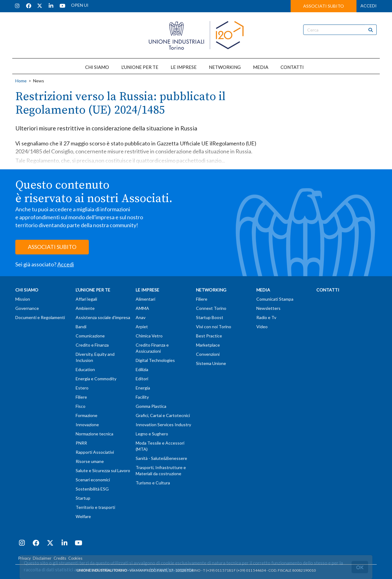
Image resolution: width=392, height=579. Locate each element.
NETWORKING (225, 67)
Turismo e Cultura (153, 483)
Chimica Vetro (149, 336)
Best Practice (209, 336)
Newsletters (268, 308)
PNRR (81, 443)
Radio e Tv (266, 317)
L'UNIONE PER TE (140, 67)
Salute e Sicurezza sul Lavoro (103, 470)
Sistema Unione (211, 363)
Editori (142, 379)
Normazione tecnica (94, 434)
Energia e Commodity (96, 379)
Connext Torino (211, 308)
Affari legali (86, 299)
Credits (60, 558)
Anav (141, 317)
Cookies (75, 558)
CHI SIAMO (97, 67)
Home (21, 81)
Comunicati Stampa (275, 299)
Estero (82, 388)
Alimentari (145, 299)
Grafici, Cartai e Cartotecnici (163, 415)
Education (85, 369)
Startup (83, 498)
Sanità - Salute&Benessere (161, 458)
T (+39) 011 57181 (218, 570)
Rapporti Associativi (95, 452)
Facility (142, 397)
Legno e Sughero (152, 434)
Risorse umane (90, 461)
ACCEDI (369, 6)
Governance (27, 308)
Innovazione (87, 425)
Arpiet (142, 327)
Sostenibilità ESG (92, 489)
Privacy (24, 558)
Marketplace (208, 345)
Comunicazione (90, 336)
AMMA (142, 308)
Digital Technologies (155, 360)
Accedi (66, 264)
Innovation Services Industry (163, 425)
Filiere (81, 397)
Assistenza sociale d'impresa (103, 317)
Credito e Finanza (92, 345)
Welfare (83, 516)
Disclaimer (42, 558)
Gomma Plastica (151, 406)
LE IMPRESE (184, 67)
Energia (143, 388)
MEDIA (261, 67)
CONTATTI (292, 67)
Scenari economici (93, 480)
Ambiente (85, 308)
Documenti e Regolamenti (40, 317)
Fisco (81, 406)
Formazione (87, 415)
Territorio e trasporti (95, 507)
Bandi (81, 327)
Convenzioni (208, 354)
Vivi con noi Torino (214, 327)
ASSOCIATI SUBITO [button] (324, 6)
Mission (23, 299)
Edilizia (142, 369)
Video (262, 327)
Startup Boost (210, 317)
